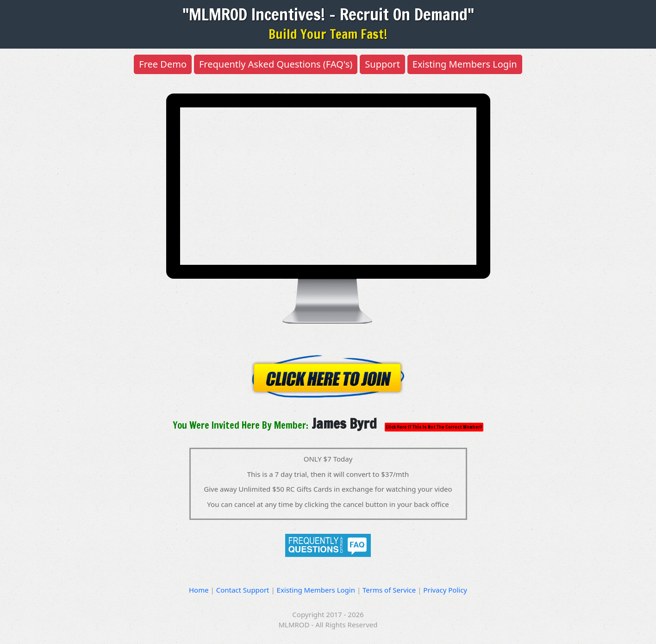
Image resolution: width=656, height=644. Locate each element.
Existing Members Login (465, 64)
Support (382, 64)
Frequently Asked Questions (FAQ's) (276, 64)
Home (200, 590)
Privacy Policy (445, 590)
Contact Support (244, 590)
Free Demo (163, 64)
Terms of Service (390, 590)
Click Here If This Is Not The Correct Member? (434, 427)
